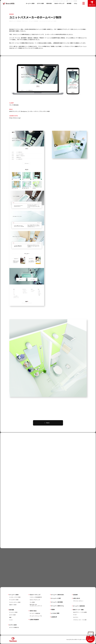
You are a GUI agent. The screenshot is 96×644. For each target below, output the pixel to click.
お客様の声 (54, 617)
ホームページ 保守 (56, 598)
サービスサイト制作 (14, 600)
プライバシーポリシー (78, 601)
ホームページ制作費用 (57, 602)
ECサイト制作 (40, 3)
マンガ (11, 620)
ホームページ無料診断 (90, 640)
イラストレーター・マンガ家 (80, 620)
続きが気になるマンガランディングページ (36, 605)
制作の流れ (49, 3)
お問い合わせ (92, 5)
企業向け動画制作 (34, 620)
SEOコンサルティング (35, 600)
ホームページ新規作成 (35, 613)
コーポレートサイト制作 (15, 597)
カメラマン (76, 617)
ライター (75, 615)
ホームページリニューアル (36, 616)
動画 (10, 617)
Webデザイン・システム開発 (80, 612)
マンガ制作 (32, 602)
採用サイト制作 (13, 605)
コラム (75, 3)
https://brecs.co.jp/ (15, 118)
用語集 (53, 609)
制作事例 (69, 3)
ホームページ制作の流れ (58, 595)
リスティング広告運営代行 (36, 597)
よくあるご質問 (55, 613)
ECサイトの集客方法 (14, 627)
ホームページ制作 (30, 3)
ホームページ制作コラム (58, 606)
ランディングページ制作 (15, 602)
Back (48, 423)
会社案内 (75, 595)
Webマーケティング (59, 3)
